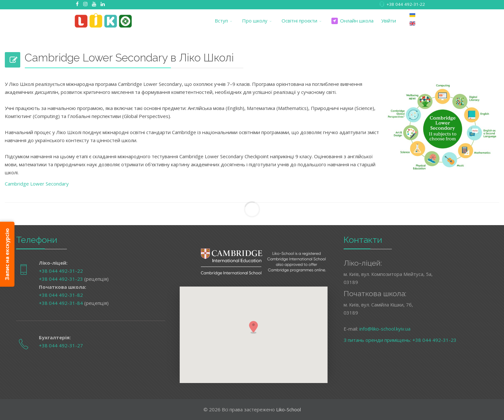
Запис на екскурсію (7, 254)
